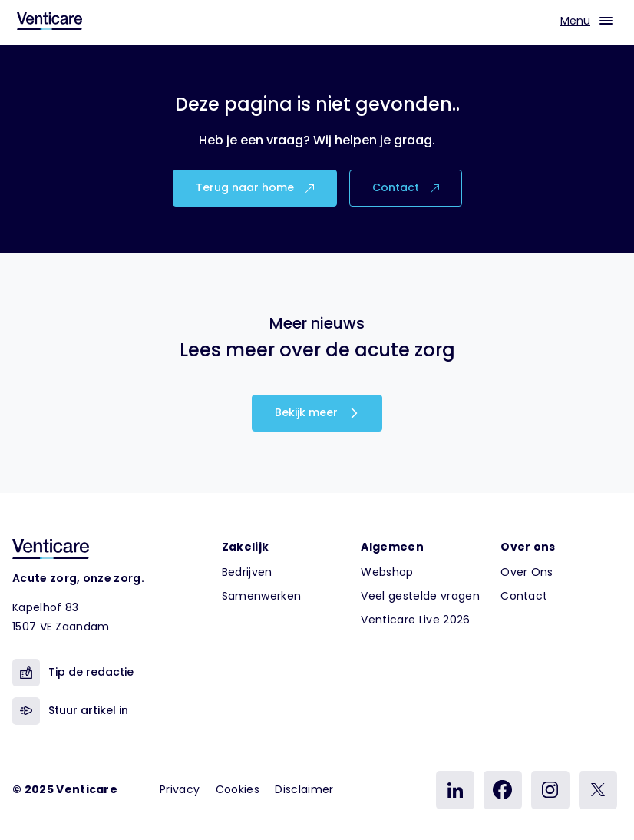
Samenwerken (262, 596)
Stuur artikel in (70, 711)
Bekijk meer (317, 412)
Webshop (387, 572)
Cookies (238, 789)
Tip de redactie (73, 673)
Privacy (180, 789)
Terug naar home (255, 187)
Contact (406, 187)
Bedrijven (247, 572)
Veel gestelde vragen (420, 596)
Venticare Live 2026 (415, 620)
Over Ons (527, 572)
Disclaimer (304, 789)
